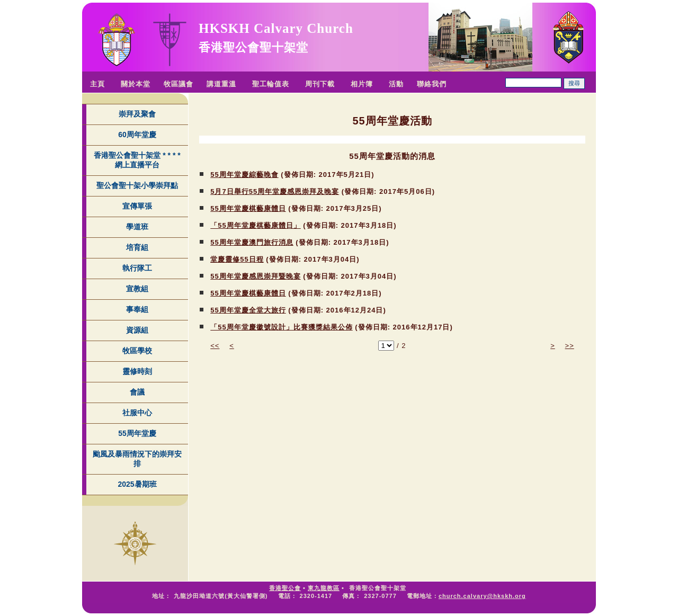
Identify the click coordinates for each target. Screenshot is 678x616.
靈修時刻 (137, 371)
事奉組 (137, 309)
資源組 (137, 330)
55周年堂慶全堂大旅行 (248, 310)
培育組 (137, 247)
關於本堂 (136, 84)
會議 (137, 392)
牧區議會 (179, 84)
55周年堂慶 (137, 433)
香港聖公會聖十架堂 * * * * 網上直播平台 (137, 160)
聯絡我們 (432, 84)
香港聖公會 (285, 588)
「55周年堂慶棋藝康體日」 (255, 225)
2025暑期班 (137, 484)
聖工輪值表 (271, 84)
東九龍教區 (324, 588)
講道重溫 (221, 84)
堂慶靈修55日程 (237, 259)
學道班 (137, 227)
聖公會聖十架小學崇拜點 (137, 185)
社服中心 (137, 413)
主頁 (97, 84)
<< (215, 346)
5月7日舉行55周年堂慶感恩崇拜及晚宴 (275, 191)
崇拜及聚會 (137, 114)
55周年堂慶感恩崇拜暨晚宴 (255, 276)
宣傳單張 (137, 206)
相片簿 (362, 84)
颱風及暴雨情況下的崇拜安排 (137, 459)
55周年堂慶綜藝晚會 (244, 175)
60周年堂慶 (137, 135)
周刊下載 (320, 84)
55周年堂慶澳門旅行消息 (252, 242)
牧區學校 (137, 351)
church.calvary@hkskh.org (482, 596)
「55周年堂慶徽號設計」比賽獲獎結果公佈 (281, 327)
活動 (396, 84)
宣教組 (137, 289)
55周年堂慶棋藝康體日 (248, 208)
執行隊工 (137, 268)
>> (570, 346)
